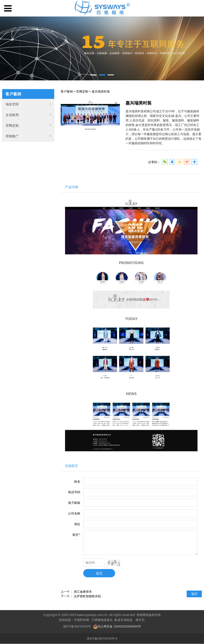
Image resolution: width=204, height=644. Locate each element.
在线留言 (72, 466)
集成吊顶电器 (123, 620)
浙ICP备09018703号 (77, 626)
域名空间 (12, 104)
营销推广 (12, 136)
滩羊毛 (140, 620)
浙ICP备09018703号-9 (102, 638)
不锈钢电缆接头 (102, 620)
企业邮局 (12, 115)
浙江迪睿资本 (83, 592)
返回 (194, 594)
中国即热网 (82, 620)
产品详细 (72, 187)
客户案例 (67, 91)
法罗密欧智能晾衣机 (87, 596)
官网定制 (12, 125)
